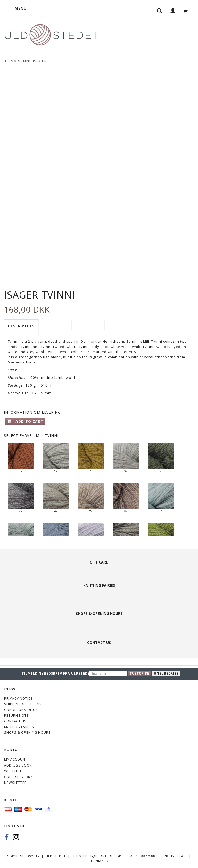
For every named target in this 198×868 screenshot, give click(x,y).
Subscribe (140, 673)
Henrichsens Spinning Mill (126, 341)
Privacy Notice (18, 698)
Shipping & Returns (23, 704)
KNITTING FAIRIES (19, 727)
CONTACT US (15, 721)
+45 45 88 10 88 (142, 856)
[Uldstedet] (52, 34)
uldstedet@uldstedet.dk (97, 856)
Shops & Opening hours (27, 733)
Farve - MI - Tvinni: (32, 436)
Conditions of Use (22, 710)
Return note (16, 715)
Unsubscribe (166, 673)
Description (21, 326)
